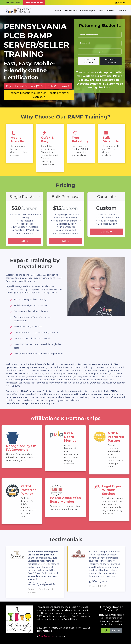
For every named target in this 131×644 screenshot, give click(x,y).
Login (105, 630)
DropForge (48, 636)
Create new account (89, 61)
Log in (19, 2)
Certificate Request (34, 3)
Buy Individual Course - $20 (24, 86)
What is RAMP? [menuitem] (107, 10)
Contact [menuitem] (122, 10)
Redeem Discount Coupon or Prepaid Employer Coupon (39, 95)
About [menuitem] (58, 10)
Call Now (106, 232)
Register (10, 2)
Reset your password (111, 61)
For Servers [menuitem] (71, 10)
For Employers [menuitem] (88, 10)
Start (25, 241)
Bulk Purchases (58, 86)
